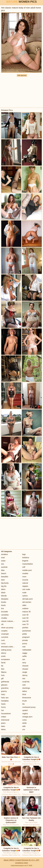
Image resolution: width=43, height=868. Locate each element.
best (3, 580)
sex (24, 659)
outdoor (25, 608)
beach (4, 573)
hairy (3, 694)
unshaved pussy (29, 707)
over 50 (25, 618)
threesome (27, 698)
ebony (4, 653)
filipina (4, 672)
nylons (25, 596)
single (25, 672)
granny (4, 691)
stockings (26, 688)
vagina (25, 714)
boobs (4, 602)
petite (25, 634)
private (25, 640)
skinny (25, 675)
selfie (24, 656)
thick (24, 694)
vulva (24, 720)
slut (24, 679)
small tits (26, 682)
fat (2, 666)
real (24, 647)
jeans (3, 723)
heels (3, 704)
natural (25, 583)
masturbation (28, 564)
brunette (5, 612)
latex (3, 726)
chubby (4, 618)
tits (24, 704)
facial (3, 663)
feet (3, 669)
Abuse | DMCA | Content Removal (16, 860)
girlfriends (5, 682)
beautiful (5, 577)
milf (24, 567)
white (24, 723)
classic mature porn (9, 621)
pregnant (26, 637)
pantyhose (27, 631)
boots (3, 605)
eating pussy (6, 650)
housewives (6, 714)
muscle (25, 580)
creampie (5, 634)
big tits (4, 586)
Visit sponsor (22, 75)
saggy (25, 653)
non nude (26, 589)
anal (3, 558)
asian (3, 561)
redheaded (27, 650)
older (24, 605)
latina (3, 729)
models (25, 573)
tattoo (25, 691)
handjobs (5, 701)
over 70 (25, 624)
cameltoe (5, 615)
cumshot (5, 637)
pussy (25, 643)
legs (24, 554)
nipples (25, 586)
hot (2, 710)
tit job (25, 701)
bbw (3, 570)
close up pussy (7, 628)
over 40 (25, 615)
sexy (24, 663)
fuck (3, 675)
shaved (25, 666)
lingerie (25, 561)
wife (24, 726)
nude (24, 593)
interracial (5, 720)
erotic (3, 656)
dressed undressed (9, 647)
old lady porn (28, 599)
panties (25, 628)
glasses (4, 685)
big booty (5, 583)
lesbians (26, 558)
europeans (6, 659)
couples (4, 631)
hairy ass (5, 698)
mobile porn (27, 570)
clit (2, 624)
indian (4, 717)
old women (27, 602)
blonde (4, 596)
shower (25, 669)
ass (3, 564)
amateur (5, 554)
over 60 (25, 621)
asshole (4, 567)
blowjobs (5, 599)
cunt (3, 640)
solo (24, 685)
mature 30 (26, 612)
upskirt (25, 710)
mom (24, 577)
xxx (24, 729)
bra (2, 608)
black (3, 593)
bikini (3, 589)
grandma (5, 688)
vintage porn (27, 717)
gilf (2, 679)
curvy (3, 643)
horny (3, 707)
